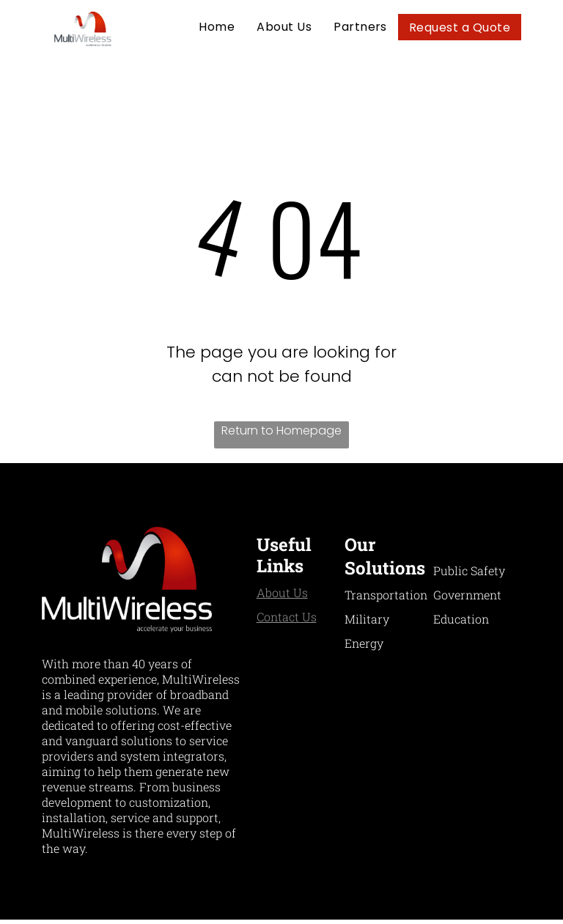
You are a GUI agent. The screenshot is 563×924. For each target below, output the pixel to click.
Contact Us (287, 617)
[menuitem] (217, 27)
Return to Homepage (281, 430)
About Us (282, 592)
